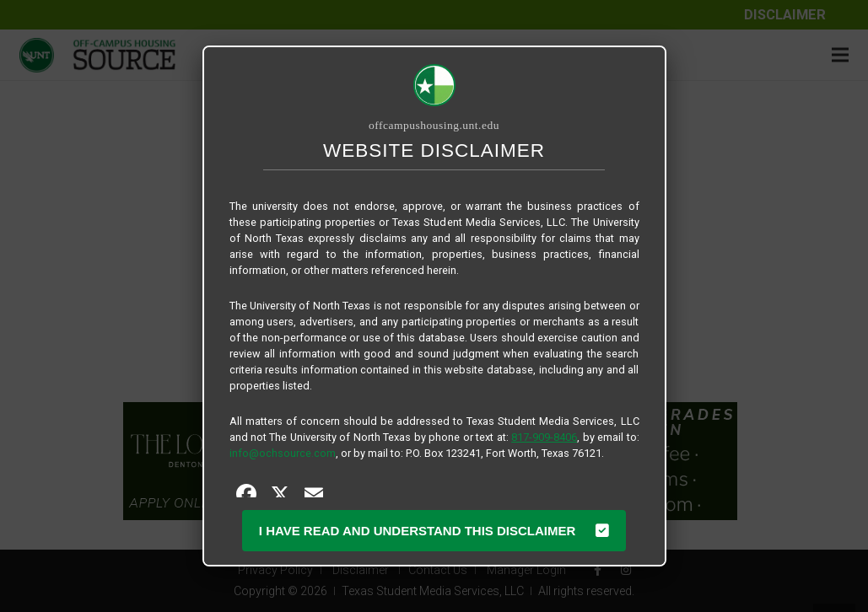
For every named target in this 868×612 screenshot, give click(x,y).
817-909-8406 (544, 437)
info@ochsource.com (283, 453)
